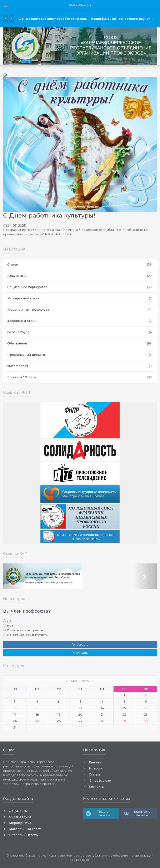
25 (37, 721)
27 (80, 721)
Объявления (80, 343)
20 (80, 715)
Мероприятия (20, 823)
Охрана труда (80, 332)
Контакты (97, 787)
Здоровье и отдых (80, 321)
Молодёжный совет (80, 298)
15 (124, 708)
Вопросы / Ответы (80, 377)
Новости (96, 768)
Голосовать (80, 645)
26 (59, 721)
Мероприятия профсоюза (80, 310)
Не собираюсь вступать (27, 635)
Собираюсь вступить (25, 630)
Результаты (80, 653)
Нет (10, 626)
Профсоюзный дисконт (80, 355)
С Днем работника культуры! (49, 215)
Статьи (80, 264)
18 (37, 715)
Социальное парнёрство (80, 287)
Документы (80, 276)
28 (102, 721)
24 (15, 721)
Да (9, 621)
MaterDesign (80, 5)
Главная (95, 762)
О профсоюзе (100, 781)
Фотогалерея (80, 366)
